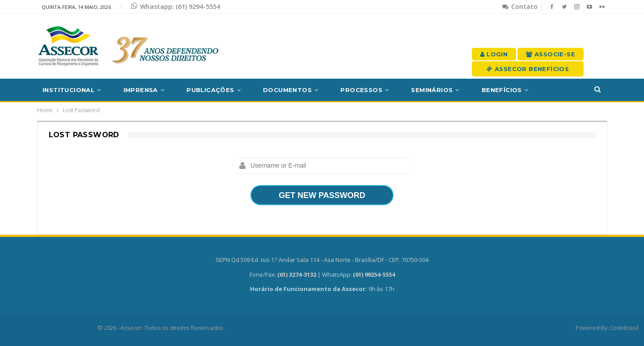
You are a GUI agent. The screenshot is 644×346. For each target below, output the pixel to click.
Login (494, 54)
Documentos (287, 90)
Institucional (68, 90)
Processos (361, 90)
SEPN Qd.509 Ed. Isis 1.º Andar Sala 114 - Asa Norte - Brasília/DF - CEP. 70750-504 (322, 260)
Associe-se (551, 54)
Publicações (210, 90)
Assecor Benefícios (528, 69)
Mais (559, 90)
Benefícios (502, 90)
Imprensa (141, 90)
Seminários (432, 90)
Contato (520, 6)
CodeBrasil (624, 328)
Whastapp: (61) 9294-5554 (176, 6)
